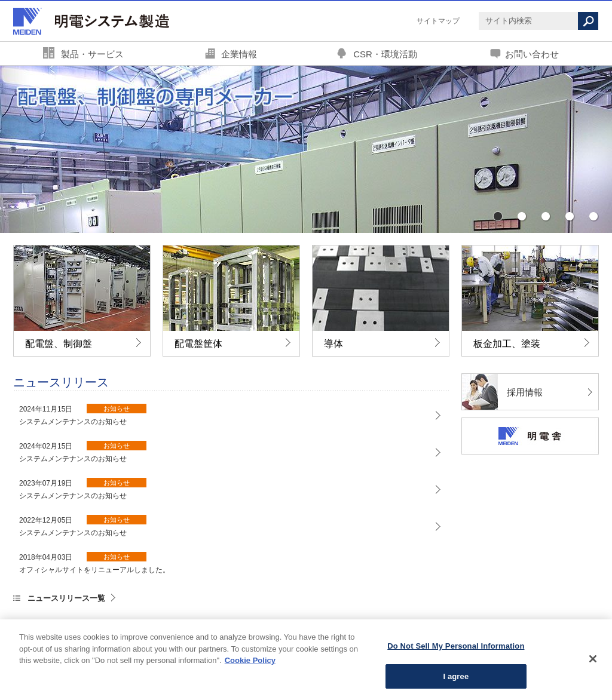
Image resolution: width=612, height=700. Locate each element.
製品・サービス (92, 54)
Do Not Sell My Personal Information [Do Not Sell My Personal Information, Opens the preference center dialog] (456, 649)
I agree (456, 679)
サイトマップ (438, 21)
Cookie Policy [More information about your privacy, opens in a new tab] (250, 663)
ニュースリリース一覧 (66, 598)
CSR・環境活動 (385, 54)
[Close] (593, 662)
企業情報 (239, 54)
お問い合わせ (532, 54)
